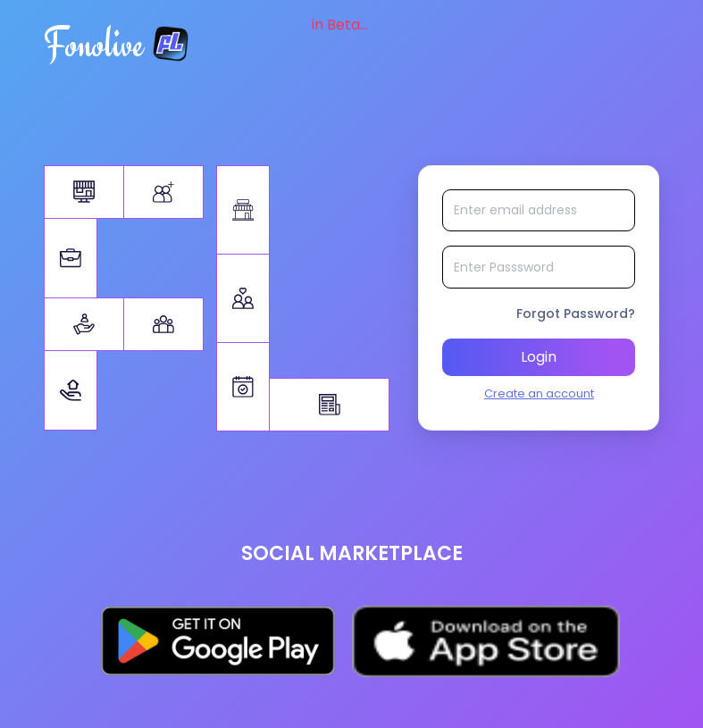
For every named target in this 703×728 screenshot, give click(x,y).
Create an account (539, 399)
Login (539, 362)
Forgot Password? (576, 319)
